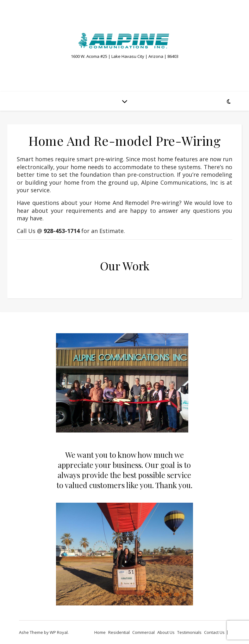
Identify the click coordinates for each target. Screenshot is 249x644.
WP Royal (59, 632)
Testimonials (189, 632)
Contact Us (214, 632)
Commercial (143, 632)
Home (100, 632)
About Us (166, 632)
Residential (119, 632)
